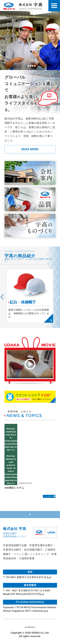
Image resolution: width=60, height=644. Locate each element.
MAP (50, 577)
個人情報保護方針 (30, 627)
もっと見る (44, 497)
